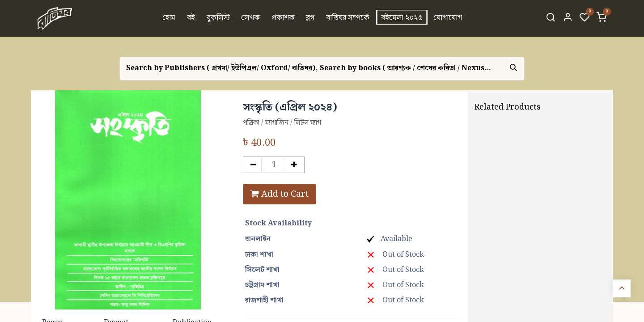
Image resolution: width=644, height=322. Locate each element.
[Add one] (294, 165)
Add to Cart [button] (280, 194)
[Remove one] (253, 165)
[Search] (551, 18)
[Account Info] (568, 18)
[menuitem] (169, 18)
